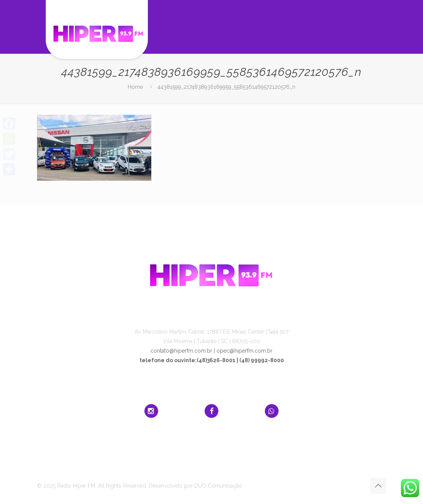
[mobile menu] (374, 27)
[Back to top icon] (378, 486)
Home (135, 87)
